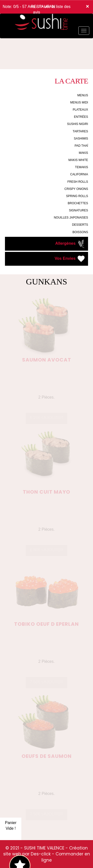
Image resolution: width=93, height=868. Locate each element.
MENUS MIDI (79, 102)
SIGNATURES (78, 210)
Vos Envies (70, 259)
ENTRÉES (81, 117)
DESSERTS (80, 225)
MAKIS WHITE (78, 160)
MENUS (83, 95)
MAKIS (83, 153)
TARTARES (80, 131)
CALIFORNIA (79, 174)
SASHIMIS (81, 139)
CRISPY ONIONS (76, 189)
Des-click (41, 854)
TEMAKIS (81, 167)
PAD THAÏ (81, 146)
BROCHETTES (78, 203)
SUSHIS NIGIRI (77, 124)
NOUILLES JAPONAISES (71, 218)
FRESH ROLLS (78, 182)
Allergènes (70, 244)
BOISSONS (80, 232)
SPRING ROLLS (77, 196)
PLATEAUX (80, 110)
